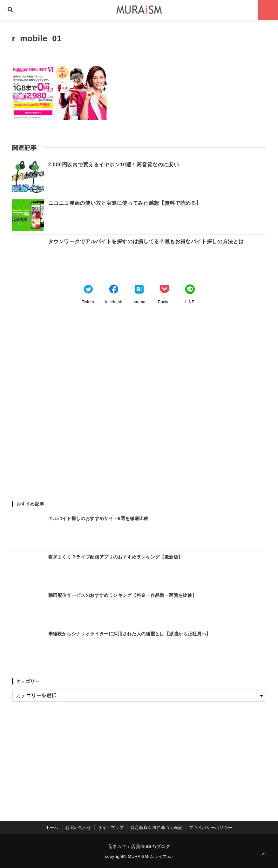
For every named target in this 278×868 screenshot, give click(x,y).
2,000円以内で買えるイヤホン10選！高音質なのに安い (114, 165)
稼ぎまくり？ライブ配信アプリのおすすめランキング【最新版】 (116, 557)
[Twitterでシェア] (88, 290)
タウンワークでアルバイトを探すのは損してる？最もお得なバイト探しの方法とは (146, 241)
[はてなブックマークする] (139, 290)
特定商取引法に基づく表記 (157, 828)
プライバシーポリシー (211, 828)
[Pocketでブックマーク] (165, 290)
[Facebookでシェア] (114, 290)
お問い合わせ (78, 828)
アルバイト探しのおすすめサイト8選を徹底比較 (98, 518)
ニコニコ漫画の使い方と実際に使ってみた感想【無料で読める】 (125, 203)
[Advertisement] (139, 400)
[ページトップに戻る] (264, 854)
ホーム (52, 828)
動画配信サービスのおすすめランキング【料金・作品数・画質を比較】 (123, 595)
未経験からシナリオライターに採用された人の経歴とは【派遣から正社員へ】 (130, 634)
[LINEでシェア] (190, 290)
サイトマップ (111, 828)
